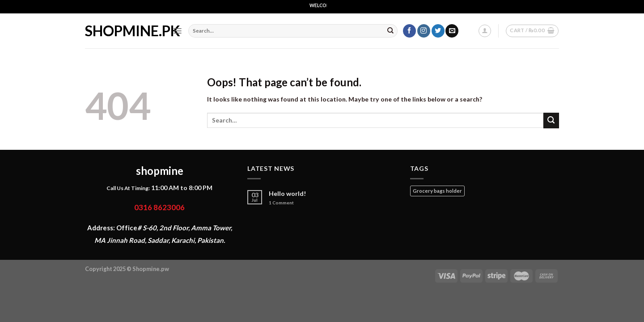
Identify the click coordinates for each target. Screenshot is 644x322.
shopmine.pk (122, 31)
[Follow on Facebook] (409, 31)
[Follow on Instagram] (424, 31)
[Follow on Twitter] (438, 31)
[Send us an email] (452, 31)
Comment (281, 203)
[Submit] (390, 31)
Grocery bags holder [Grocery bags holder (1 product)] (437, 191)
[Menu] (177, 31)
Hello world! (288, 194)
